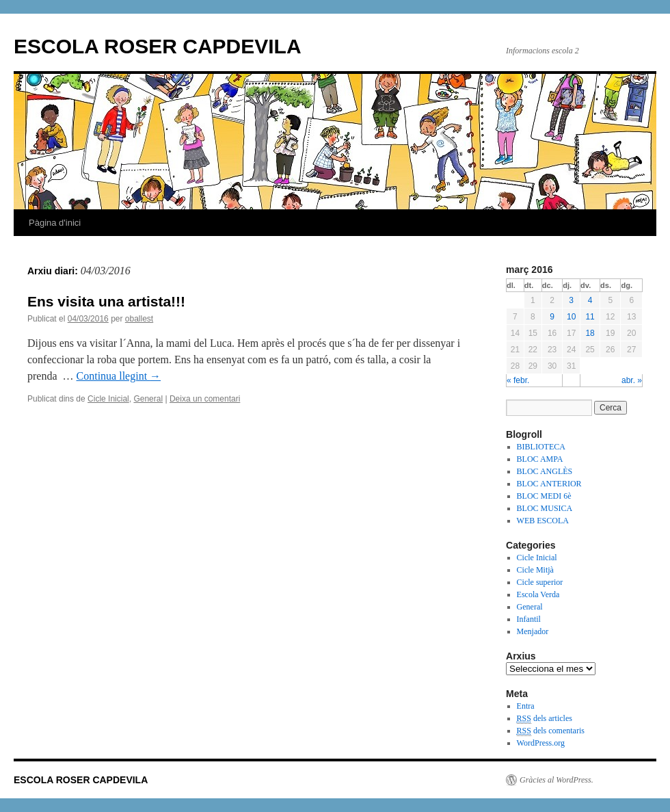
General (148, 399)
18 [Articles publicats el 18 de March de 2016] (590, 333)
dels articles (545, 719)
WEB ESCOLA (543, 521)
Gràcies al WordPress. (557, 780)
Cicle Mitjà (535, 570)
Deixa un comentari (205, 399)
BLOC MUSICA (545, 508)
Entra (526, 706)
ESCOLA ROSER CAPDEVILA (158, 46)
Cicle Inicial (108, 399)
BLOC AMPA (540, 459)
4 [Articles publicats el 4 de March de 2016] (590, 300)
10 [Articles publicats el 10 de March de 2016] (571, 317)
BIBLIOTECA (541, 447)
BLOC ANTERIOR (549, 484)
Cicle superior (540, 582)
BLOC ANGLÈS (545, 471)
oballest (139, 319)
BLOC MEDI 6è (544, 496)
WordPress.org (541, 743)
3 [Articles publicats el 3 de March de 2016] (571, 300)
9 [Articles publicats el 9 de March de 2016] (552, 317)
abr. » (632, 380)
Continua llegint (119, 376)
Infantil (529, 619)
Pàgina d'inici (55, 223)
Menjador (533, 631)
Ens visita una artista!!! (106, 301)
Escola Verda (538, 594)
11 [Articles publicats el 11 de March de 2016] (590, 317)
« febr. (518, 380)
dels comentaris (551, 731)
